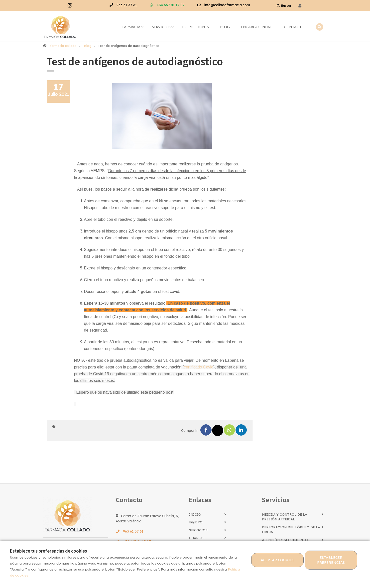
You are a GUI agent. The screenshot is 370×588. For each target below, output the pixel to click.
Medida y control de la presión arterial (285, 517)
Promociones (195, 27)
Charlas (197, 538)
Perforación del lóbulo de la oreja (291, 530)
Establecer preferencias (331, 560)
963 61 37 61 (123, 5)
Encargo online (257, 27)
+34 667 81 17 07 (167, 5)
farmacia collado (63, 46)
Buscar (284, 6)
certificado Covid (199, 367)
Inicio (195, 514)
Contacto (294, 27)
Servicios (161, 27)
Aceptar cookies (278, 560)
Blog (225, 27)
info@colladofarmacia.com (224, 5)
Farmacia (131, 27)
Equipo (196, 522)
